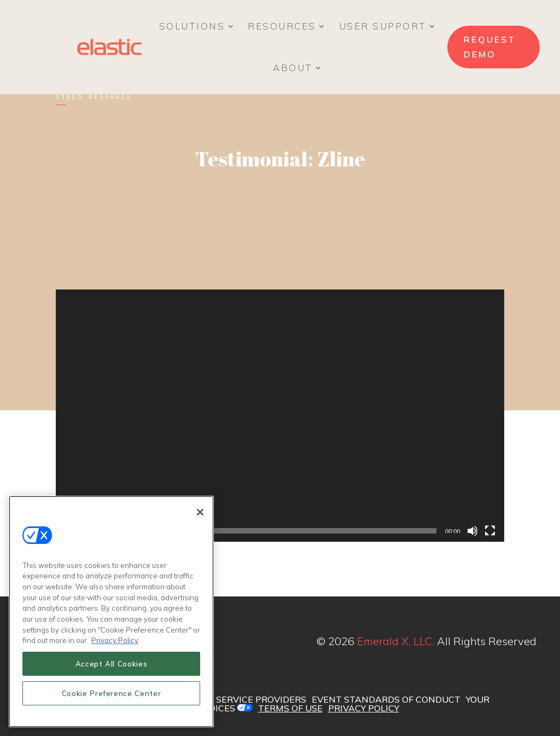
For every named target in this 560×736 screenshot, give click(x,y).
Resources (282, 26)
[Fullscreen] (490, 531)
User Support (383, 26)
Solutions (192, 26)
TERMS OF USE (290, 708)
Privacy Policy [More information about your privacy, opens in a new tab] (115, 641)
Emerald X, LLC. (396, 641)
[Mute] (472, 531)
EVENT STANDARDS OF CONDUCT (386, 699)
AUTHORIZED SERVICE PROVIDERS (231, 699)
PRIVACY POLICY (364, 708)
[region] (111, 612)
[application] (280, 416)
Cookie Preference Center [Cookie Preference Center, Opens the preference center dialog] (112, 694)
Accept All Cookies (112, 664)
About (293, 68)
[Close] (200, 513)
